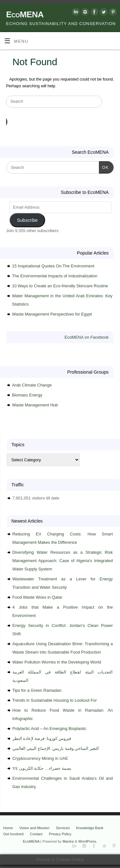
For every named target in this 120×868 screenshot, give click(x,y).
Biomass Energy (27, 395)
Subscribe (27, 220)
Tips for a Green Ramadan (37, 690)
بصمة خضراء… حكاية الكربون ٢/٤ (42, 768)
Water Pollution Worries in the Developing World (57, 662)
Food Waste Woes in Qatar (37, 597)
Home (8, 828)
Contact (36, 834)
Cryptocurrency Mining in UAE (40, 758)
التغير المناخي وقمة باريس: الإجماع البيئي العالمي (56, 748)
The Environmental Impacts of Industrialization (55, 276)
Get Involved (13, 834)
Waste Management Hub (35, 405)
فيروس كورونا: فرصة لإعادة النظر (42, 738)
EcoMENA (25, 14)
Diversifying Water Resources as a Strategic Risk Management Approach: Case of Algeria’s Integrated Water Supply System (63, 561)
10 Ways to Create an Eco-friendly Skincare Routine (60, 286)
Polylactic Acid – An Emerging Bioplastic (49, 729)
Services (63, 828)
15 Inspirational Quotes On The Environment (53, 266)
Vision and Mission (34, 828)
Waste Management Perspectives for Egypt (52, 314)
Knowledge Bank (90, 828)
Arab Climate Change (32, 385)
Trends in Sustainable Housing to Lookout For (55, 700)
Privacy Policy (60, 834)
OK (104, 167)
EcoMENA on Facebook (86, 337)
